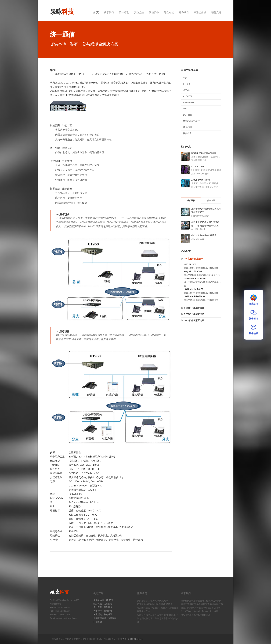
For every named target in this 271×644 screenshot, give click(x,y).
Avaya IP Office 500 (200, 180)
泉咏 (62, 12)
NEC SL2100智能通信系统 (204, 153)
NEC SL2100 (190, 264)
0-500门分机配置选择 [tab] (192, 321)
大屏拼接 (98, 611)
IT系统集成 (200, 12)
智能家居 (108, 607)
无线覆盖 (98, 607)
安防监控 (139, 12)
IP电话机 (98, 614)
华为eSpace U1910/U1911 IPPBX (147, 74)
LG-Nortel (188, 115)
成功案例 (191, 201)
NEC (185, 109)
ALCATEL (188, 96)
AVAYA (186, 90)
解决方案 (211, 201)
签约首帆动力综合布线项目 (204, 235)
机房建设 (108, 614)
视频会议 (187, 133)
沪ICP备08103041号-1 (132, 639)
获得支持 (216, 12)
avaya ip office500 (193, 271)
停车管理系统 (100, 618)
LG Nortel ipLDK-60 (194, 289)
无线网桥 (112, 618)
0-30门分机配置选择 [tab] (192, 259)
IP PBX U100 (198, 167)
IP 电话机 (187, 127)
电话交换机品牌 (189, 70)
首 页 (96, 12)
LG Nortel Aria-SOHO (194, 296)
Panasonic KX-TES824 (195, 279)
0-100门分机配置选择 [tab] (192, 308)
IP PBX (186, 84)
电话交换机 (99, 600)
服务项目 (184, 12)
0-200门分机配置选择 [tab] (192, 314)
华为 (185, 78)
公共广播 (108, 611)
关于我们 (109, 12)
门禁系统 (98, 622)
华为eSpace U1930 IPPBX (109, 74)
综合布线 (169, 12)
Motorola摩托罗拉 (191, 121)
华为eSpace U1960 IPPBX (70, 74)
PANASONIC (189, 103)
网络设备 (154, 12)
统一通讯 (124, 12)
